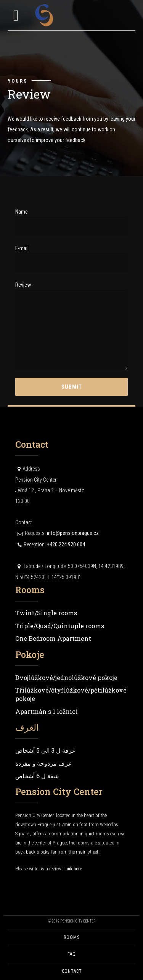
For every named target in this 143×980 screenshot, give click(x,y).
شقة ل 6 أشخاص (37, 776)
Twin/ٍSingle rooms (46, 613)
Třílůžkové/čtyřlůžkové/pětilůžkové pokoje (71, 694)
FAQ (72, 954)
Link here (73, 869)
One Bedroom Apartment (53, 638)
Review (71, 326)
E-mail (71, 259)
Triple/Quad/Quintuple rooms (60, 626)
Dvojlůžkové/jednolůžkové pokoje (66, 678)
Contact (72, 971)
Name (71, 222)
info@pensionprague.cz (73, 533)
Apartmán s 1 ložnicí (47, 711)
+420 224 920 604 (66, 544)
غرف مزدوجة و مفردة (43, 763)
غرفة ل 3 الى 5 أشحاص (45, 750)
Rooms (72, 937)
